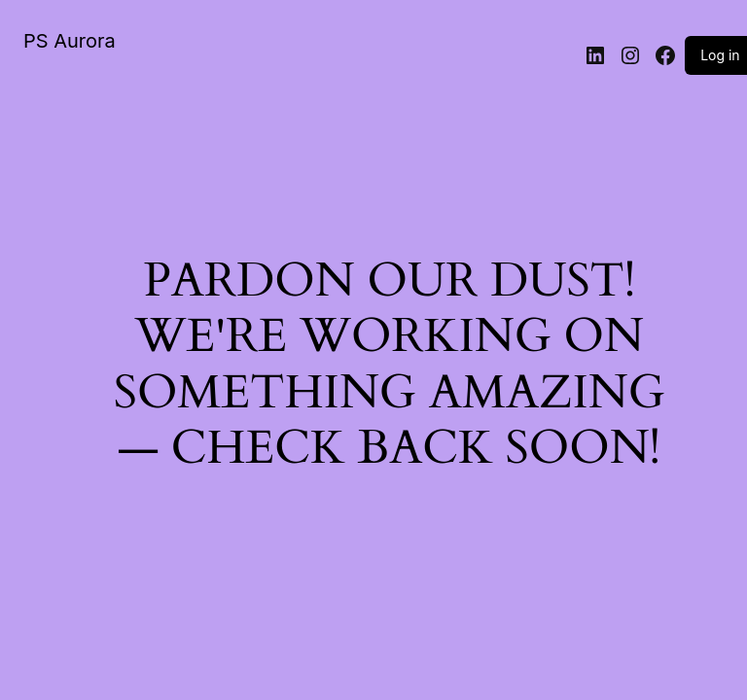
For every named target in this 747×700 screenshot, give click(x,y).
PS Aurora (70, 41)
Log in (720, 55)
